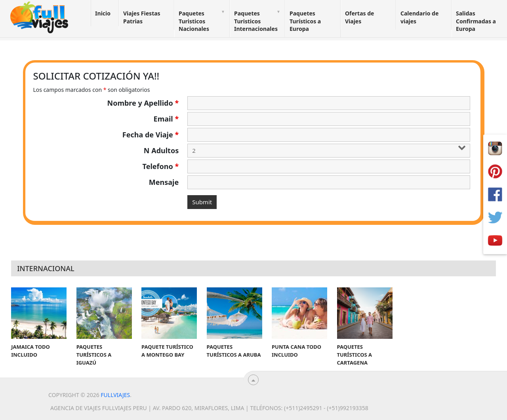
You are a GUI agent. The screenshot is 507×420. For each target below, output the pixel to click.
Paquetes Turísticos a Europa (305, 21)
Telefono (161, 166)
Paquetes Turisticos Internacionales (256, 21)
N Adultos (161, 150)
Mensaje (164, 182)
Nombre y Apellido (143, 103)
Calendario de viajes (419, 17)
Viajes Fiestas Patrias (142, 17)
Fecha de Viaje (151, 135)
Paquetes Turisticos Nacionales (194, 21)
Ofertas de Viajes (359, 17)
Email (166, 119)
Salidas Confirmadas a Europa (476, 21)
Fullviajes (115, 395)
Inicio (103, 13)
